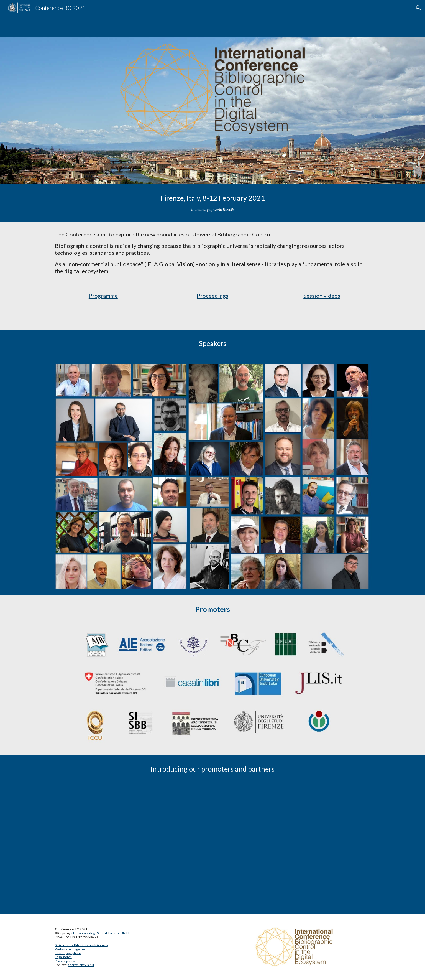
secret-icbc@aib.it (81, 965)
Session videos (322, 296)
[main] (212, 203)
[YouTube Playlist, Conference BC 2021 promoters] (212, 849)
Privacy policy (65, 961)
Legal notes (63, 957)
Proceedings (212, 296)
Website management (71, 949)
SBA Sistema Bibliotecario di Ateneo (81, 945)
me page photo (70, 953)
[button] (418, 8)
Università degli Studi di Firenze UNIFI (101, 933)
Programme (103, 296)
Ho (57, 953)
